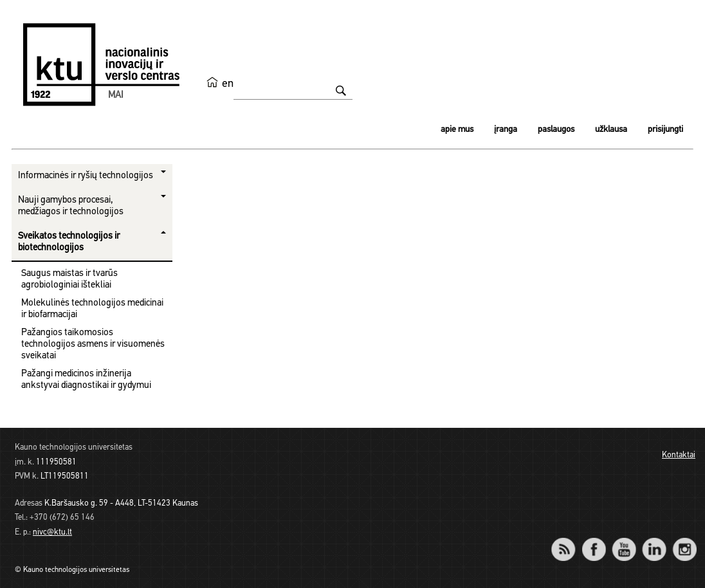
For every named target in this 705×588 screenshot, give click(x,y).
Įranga (506, 130)
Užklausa (611, 130)
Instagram (684, 541)
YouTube (624, 541)
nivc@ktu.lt (52, 532)
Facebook (593, 541)
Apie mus (457, 130)
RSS (569, 541)
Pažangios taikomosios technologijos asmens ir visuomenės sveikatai (93, 345)
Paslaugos (556, 130)
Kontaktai (679, 455)
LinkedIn (654, 541)
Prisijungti (665, 130)
